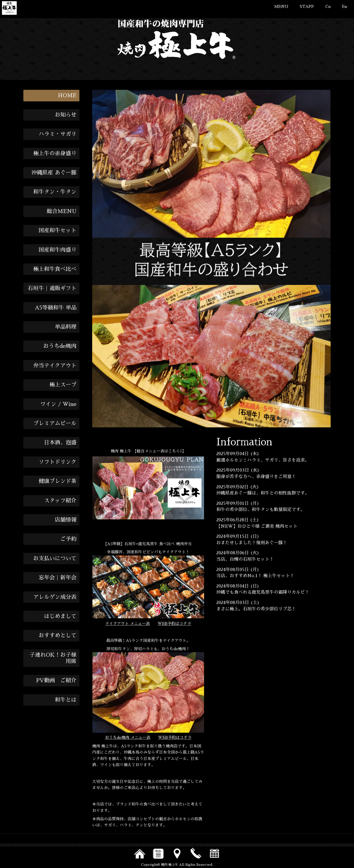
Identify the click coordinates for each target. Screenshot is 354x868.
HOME (67, 95)
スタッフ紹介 (60, 501)
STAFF (307, 7)
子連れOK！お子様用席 (53, 658)
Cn (328, 7)
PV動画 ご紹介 (56, 681)
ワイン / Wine (58, 404)
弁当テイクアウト (55, 366)
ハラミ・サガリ (58, 134)
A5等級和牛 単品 (56, 308)
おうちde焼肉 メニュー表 (128, 738)
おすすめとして (58, 635)
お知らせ (66, 115)
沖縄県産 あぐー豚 (54, 173)
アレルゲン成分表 (55, 597)
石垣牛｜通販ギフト (52, 288)
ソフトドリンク (58, 462)
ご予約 (68, 539)
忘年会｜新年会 (58, 578)
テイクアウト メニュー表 (127, 624)
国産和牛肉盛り (58, 250)
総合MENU (62, 211)
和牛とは (66, 700)
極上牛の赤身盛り (55, 154)
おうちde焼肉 (60, 346)
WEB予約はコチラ (174, 624)
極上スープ (63, 385)
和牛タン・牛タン (55, 192)
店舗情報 (66, 520)
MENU (281, 7)
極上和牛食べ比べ (55, 269)
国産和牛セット (58, 231)
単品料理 (66, 327)
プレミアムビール (55, 423)
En (345, 7)
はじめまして (60, 616)
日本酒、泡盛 (60, 443)
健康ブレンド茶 (58, 481)
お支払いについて (55, 558)
